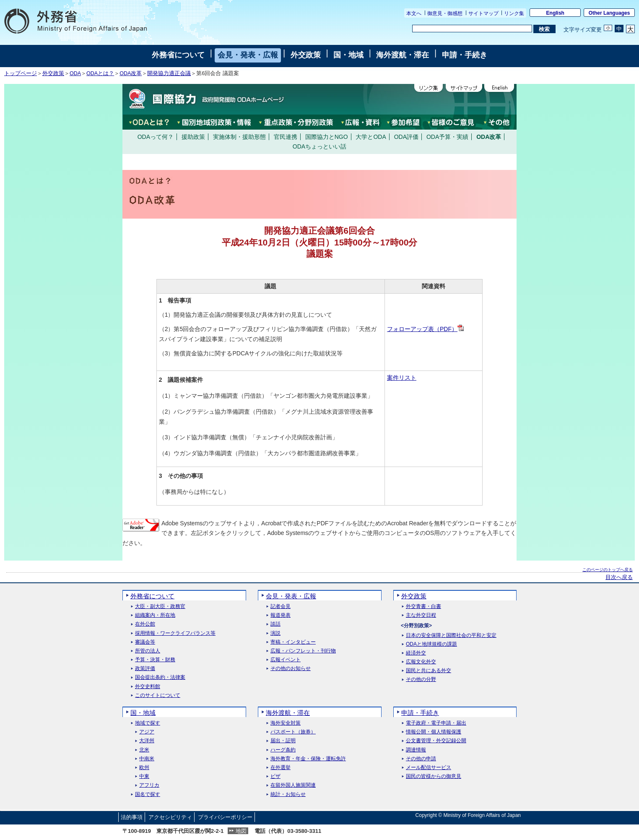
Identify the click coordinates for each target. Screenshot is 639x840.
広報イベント (286, 660)
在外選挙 (281, 768)
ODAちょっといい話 (319, 146)
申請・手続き (465, 55)
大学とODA (371, 137)
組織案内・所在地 (155, 615)
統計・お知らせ (288, 794)
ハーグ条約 (283, 750)
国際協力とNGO (327, 137)
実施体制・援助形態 (239, 137)
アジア (147, 732)
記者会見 (281, 607)
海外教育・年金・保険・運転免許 (308, 759)
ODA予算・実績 (447, 137)
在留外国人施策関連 (293, 785)
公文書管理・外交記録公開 (436, 741)
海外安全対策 (286, 723)
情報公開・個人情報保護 (434, 732)
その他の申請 (421, 759)
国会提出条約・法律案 (160, 677)
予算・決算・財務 (155, 660)
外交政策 (306, 55)
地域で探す (148, 723)
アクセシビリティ (170, 817)
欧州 (144, 768)
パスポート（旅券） (293, 732)
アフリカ (149, 785)
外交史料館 (148, 687)
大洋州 (147, 741)
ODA (75, 73)
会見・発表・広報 (248, 55)
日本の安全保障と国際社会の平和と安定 (451, 635)
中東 (144, 776)
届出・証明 (283, 741)
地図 (241, 831)
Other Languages (609, 13)
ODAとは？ (100, 73)
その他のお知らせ (291, 669)
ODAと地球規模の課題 (431, 644)
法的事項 (132, 817)
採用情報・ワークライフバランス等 (175, 633)
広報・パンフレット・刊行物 (303, 651)
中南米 (147, 759)
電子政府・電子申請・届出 (436, 723)
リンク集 (514, 13)
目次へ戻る (619, 577)
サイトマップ (483, 13)
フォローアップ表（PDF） (425, 329)
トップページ (21, 73)
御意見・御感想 (445, 13)
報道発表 (281, 615)
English (555, 13)
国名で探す (148, 794)
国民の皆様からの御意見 (434, 776)
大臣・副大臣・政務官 (160, 607)
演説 (275, 633)
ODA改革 (131, 73)
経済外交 (416, 653)
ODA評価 (406, 137)
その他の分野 (421, 680)
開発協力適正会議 (169, 73)
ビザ (275, 776)
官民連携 (286, 137)
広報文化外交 (421, 662)
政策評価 (145, 669)
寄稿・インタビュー (293, 642)
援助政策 (193, 137)
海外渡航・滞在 (403, 55)
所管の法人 (148, 651)
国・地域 (348, 55)
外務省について (178, 55)
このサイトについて (158, 695)
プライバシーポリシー (225, 817)
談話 (275, 624)
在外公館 (145, 624)
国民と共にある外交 (429, 671)
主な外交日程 (421, 615)
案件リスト (402, 378)
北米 (144, 750)
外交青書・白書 (423, 607)
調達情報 (416, 750)
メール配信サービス (429, 768)
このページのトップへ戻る (608, 570)
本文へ (414, 13)
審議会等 (145, 642)
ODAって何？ (156, 137)
